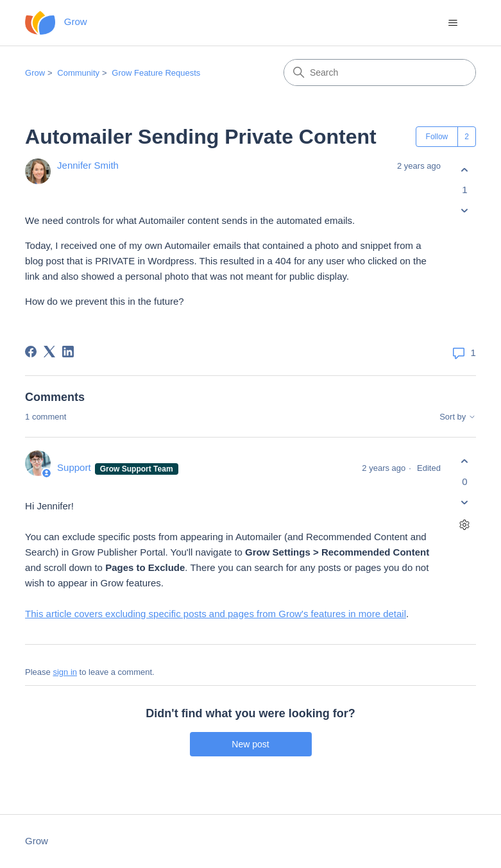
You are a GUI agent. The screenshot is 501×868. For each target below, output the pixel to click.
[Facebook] (31, 352)
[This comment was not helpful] (465, 502)
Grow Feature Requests (156, 73)
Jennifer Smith (88, 165)
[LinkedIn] (68, 352)
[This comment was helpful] (465, 462)
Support (75, 467)
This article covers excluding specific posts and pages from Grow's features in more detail (216, 614)
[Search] (380, 72)
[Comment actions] (465, 524)
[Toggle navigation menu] (453, 23)
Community (78, 73)
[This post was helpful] (465, 170)
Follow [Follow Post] (437, 137)
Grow (35, 73)
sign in (65, 672)
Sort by (458, 417)
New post (250, 744)
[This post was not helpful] (465, 211)
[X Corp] (49, 352)
